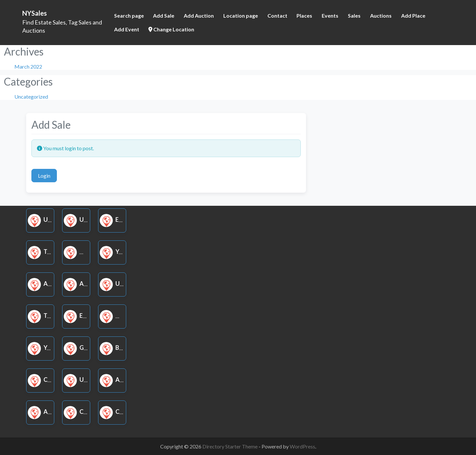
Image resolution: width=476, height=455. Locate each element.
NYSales (34, 13)
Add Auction (199, 16)
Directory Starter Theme (230, 446)
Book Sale (124, 348)
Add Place (413, 16)
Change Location (171, 29)
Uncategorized (31, 97)
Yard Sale (123, 252)
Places (304, 16)
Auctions (381, 16)
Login (44, 176)
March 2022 (28, 66)
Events (330, 16)
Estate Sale (126, 219)
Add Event (127, 29)
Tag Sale (49, 252)
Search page (129, 16)
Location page (241, 16)
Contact (277, 16)
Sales (354, 16)
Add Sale (164, 16)
